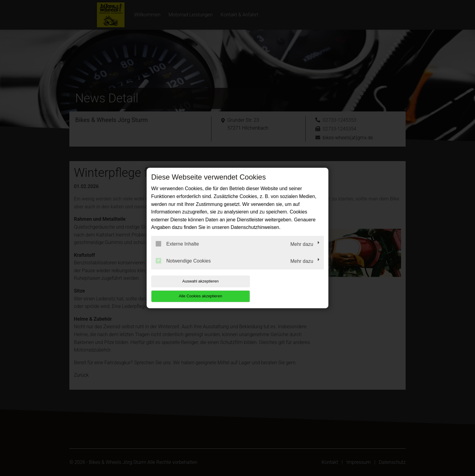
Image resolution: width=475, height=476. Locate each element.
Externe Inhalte (177, 251)
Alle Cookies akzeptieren (285, 289)
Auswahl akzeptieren (190, 289)
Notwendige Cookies (183, 268)
